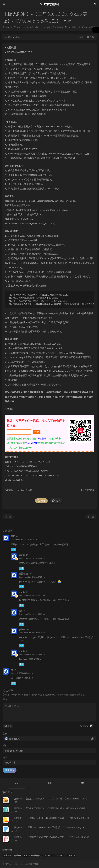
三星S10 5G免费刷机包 (33, 855)
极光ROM (7, 855)
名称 (6, 733)
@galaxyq (23, 659)
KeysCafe (71, 855)
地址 (5, 757)
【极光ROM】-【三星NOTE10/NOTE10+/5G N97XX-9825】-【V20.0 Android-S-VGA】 (51, 837)
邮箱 (6, 745)
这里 (43, 154)
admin (9, 27)
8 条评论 (59, 27)
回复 (13, 550)
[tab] (16, 783)
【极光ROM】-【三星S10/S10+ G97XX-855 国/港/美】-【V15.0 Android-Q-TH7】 (49, 827)
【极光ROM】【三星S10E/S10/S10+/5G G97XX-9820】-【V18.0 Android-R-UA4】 (50, 799)
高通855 (17, 855)
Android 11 (50, 855)
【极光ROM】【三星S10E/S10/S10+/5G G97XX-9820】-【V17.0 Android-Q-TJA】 (49, 808)
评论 (6, 699)
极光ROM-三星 (89, 27)
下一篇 (91, 517)
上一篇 (8, 517)
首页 (9, 37)
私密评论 (85, 726)
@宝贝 (22, 563)
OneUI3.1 (61, 855)
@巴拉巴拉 (24, 600)
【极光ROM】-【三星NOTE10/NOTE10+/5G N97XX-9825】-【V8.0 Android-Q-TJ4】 (51, 818)
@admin (23, 581)
